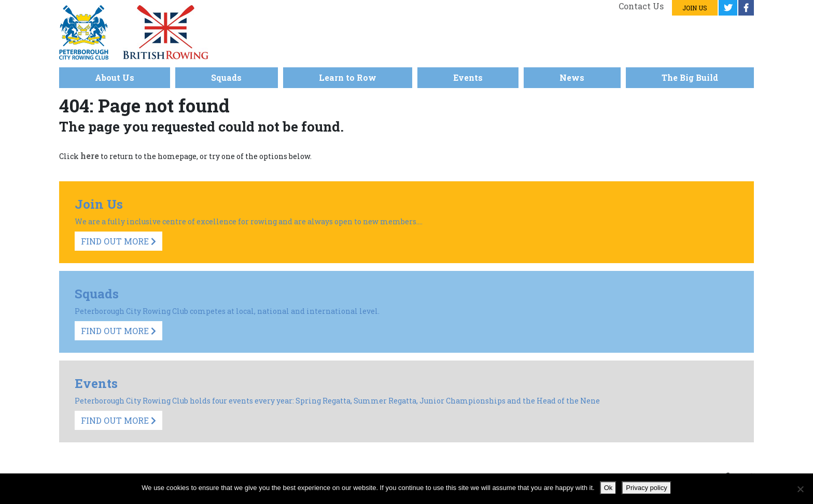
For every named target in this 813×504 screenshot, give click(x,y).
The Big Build (690, 77)
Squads (226, 77)
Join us (695, 8)
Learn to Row (348, 77)
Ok (608, 488)
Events (468, 77)
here (90, 156)
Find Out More (118, 241)
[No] (800, 489)
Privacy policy (646, 488)
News (572, 77)
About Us (115, 77)
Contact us (641, 6)
